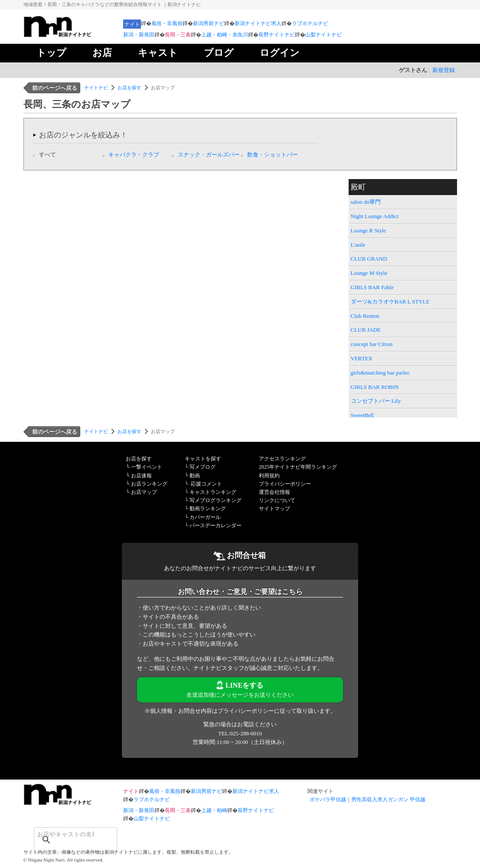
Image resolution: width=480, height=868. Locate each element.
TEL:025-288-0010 (240, 733)
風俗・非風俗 (167, 23)
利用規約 (269, 476)
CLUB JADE (366, 330)
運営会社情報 (274, 492)
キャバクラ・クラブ (134, 155)
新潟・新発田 (139, 35)
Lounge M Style (369, 273)
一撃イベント (147, 467)
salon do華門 (366, 202)
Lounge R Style (369, 230)
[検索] (64, 834)
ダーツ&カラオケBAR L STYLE (390, 302)
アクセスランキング (282, 459)
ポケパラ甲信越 (328, 799)
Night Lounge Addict (375, 216)
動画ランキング (208, 509)
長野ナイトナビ (277, 35)
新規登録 (444, 70)
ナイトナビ (96, 88)
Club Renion (365, 316)
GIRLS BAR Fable (372, 287)
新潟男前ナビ (209, 23)
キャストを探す (203, 459)
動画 (195, 476)
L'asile (358, 245)
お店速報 (141, 476)
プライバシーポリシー (285, 484)
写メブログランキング (216, 500)
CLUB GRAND (369, 259)
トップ (51, 53)
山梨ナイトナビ (323, 35)
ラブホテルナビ (310, 23)
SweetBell (362, 415)
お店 (102, 53)
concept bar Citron (372, 344)
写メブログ (202, 467)
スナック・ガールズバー (209, 155)
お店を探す (129, 88)
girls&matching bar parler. (381, 373)
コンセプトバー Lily (376, 401)
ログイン (280, 53)
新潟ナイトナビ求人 (258, 23)
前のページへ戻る (55, 88)
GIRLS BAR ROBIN (375, 387)
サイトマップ (274, 509)
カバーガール (205, 517)
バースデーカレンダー (216, 525)
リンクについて (277, 500)
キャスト (158, 53)
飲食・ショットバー (273, 155)
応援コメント (206, 484)
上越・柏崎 (214, 810)
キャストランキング (213, 492)
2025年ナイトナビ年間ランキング (298, 467)
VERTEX (362, 358)
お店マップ (144, 492)
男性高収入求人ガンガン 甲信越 (388, 799)
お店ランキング (149, 484)
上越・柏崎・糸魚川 (225, 35)
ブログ (219, 53)
